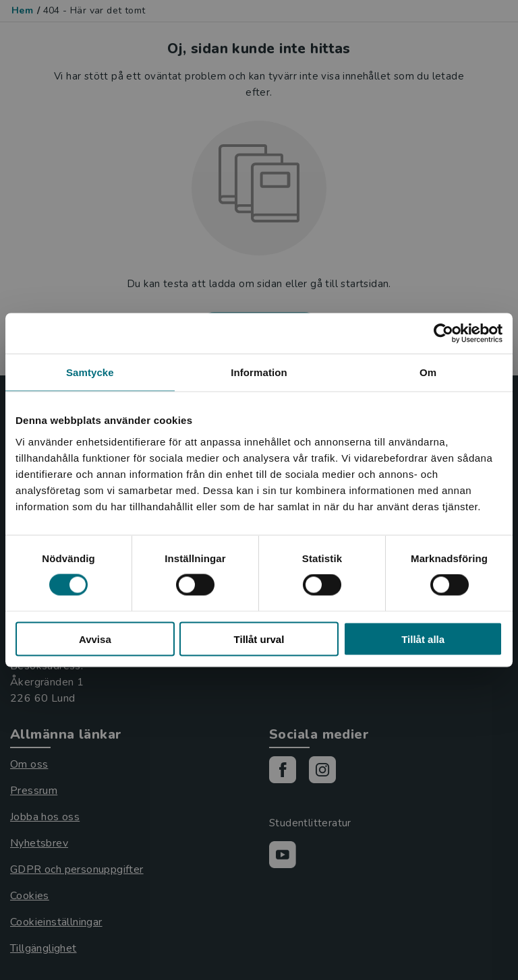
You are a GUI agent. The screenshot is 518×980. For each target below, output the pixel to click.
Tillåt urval (259, 639)
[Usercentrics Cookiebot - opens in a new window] (443, 334)
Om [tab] (428, 372)
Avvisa (95, 639)
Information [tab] (259, 372)
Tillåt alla (423, 639)
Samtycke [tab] (90, 372)
